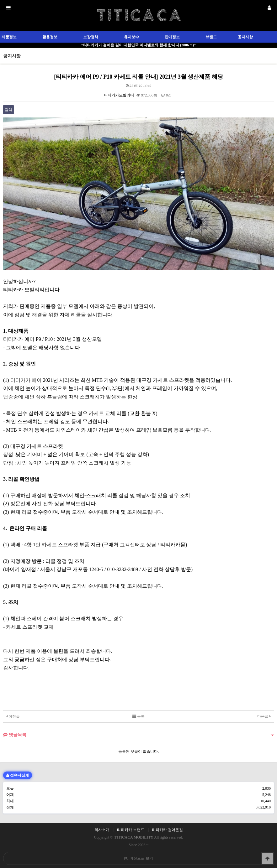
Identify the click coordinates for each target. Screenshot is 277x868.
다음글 (264, 716)
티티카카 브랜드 (131, 830)
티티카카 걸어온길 (167, 830)
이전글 (13, 716)
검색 (8, 110)
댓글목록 (15, 735)
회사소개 (102, 830)
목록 (138, 716)
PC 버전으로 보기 (138, 858)
